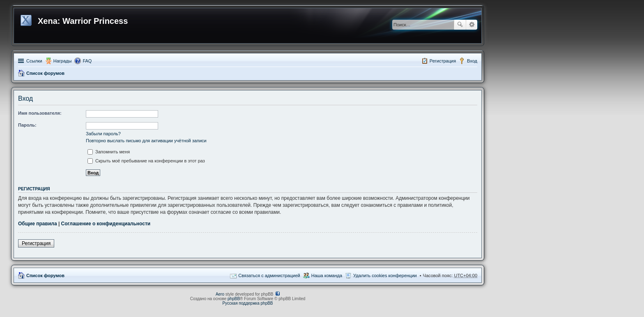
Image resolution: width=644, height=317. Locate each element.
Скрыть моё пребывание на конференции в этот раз (146, 161)
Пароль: (27, 125)
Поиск (460, 25)
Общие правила (38, 224)
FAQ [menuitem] (87, 61)
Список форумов (45, 73)
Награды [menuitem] (63, 61)
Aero (220, 294)
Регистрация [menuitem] (443, 61)
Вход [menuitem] (472, 61)
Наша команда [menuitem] (327, 275)
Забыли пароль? (103, 134)
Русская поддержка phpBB (247, 303)
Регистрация (36, 243)
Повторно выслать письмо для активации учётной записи (146, 141)
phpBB (234, 299)
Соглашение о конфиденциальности (106, 224)
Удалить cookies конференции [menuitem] (385, 275)
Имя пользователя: (40, 113)
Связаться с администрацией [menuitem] (269, 275)
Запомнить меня (109, 152)
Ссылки (34, 61)
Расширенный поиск (472, 25)
